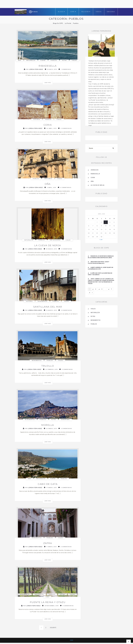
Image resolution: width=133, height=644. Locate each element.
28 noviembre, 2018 (50, 606)
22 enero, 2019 (50, 428)
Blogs (61, 12)
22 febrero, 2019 (50, 369)
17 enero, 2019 (50, 487)
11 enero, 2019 (50, 547)
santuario (48, 179)
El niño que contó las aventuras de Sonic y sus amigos (100, 274)
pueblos (54, 60)
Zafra (48, 543)
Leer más (48, 83)
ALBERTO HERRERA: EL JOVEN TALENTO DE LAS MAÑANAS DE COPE (101, 268)
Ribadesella (48, 66)
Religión (86, 12)
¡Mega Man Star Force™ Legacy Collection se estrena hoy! (99, 263)
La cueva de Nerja (48, 245)
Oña (48, 184)
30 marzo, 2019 (50, 249)
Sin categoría (55, 240)
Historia (37, 119)
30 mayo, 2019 (51, 69)
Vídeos (99, 12)
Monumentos (43, 301)
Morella (48, 425)
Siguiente (53, 628)
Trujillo (48, 366)
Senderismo (65, 420)
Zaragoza (95, 170)
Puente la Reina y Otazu (48, 602)
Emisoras (111, 12)
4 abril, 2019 (50, 187)
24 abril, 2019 (50, 128)
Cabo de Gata (48, 484)
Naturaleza (31, 60)
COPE (73, 12)
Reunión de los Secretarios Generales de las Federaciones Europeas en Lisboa (101, 257)
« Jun (101, 240)
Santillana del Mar (48, 307)
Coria (48, 125)
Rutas (64, 60)
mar (20, 60)
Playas (43, 60)
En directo (33, 12)
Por (33, 69)
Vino (47, 597)
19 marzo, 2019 (50, 310)
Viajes (74, 60)
